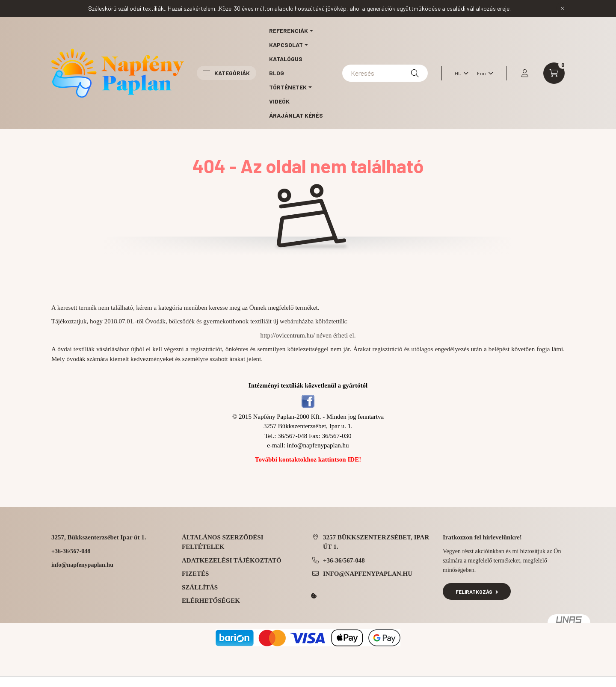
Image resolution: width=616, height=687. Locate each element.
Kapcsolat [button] (286, 45)
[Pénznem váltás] (483, 73)
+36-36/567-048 (71, 551)
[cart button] (554, 73)
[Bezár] (563, 9)
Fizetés (195, 574)
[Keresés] (385, 73)
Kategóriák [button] (227, 73)
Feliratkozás (477, 592)
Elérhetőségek (211, 601)
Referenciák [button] (289, 31)
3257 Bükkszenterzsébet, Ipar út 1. (376, 542)
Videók (279, 101)
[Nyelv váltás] (459, 73)
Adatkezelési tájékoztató (232, 560)
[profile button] (525, 73)
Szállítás (200, 587)
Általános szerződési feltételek (223, 542)
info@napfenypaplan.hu (318, 445)
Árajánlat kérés (296, 115)
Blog (277, 73)
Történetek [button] (288, 87)
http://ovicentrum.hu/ (288, 335)
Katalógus (286, 59)
